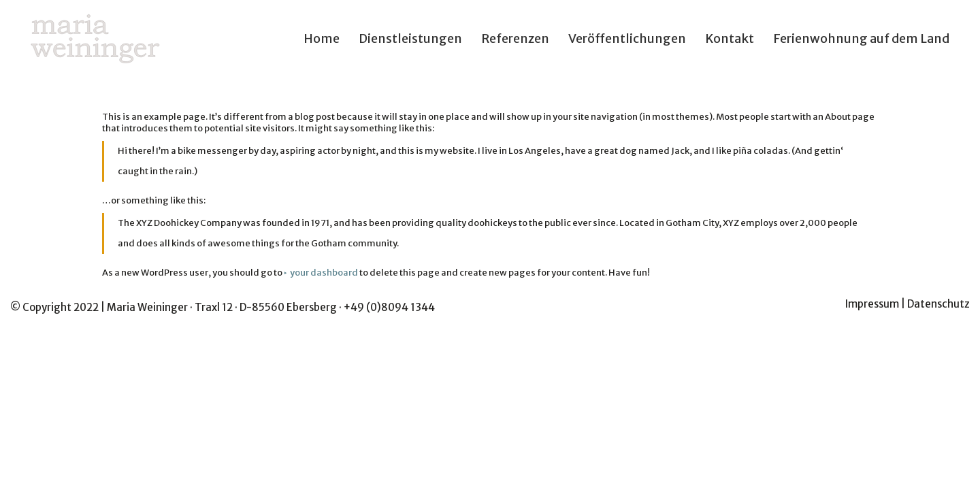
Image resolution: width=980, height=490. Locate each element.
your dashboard (324, 273)
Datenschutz (938, 304)
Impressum (872, 304)
